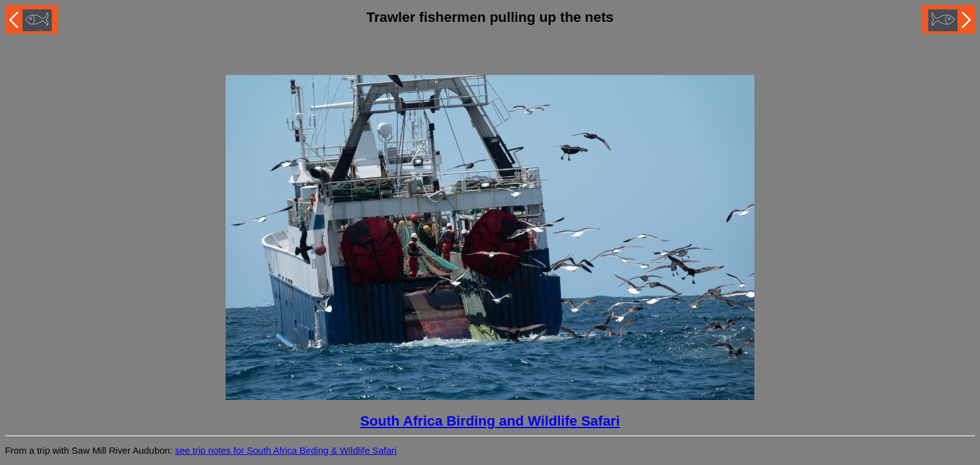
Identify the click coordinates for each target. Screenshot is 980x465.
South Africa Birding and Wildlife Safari (490, 421)
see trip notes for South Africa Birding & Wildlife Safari (286, 451)
